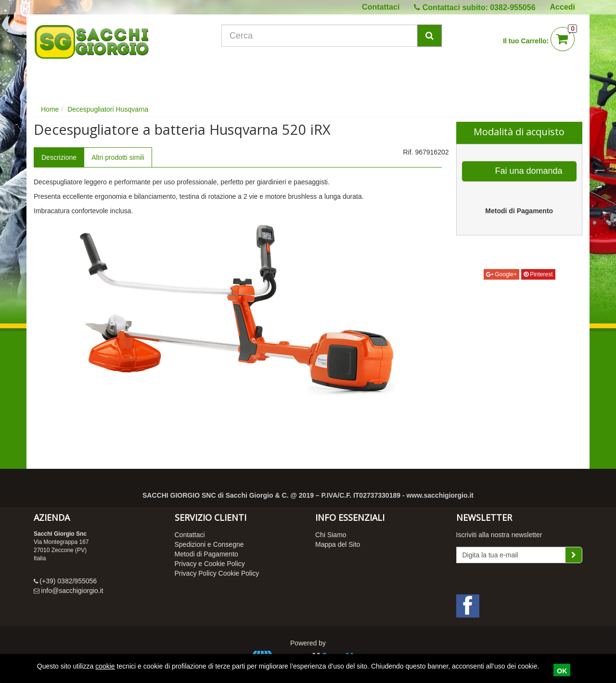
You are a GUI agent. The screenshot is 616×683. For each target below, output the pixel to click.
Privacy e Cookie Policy (210, 564)
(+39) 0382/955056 (68, 581)
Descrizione (59, 157)
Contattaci (381, 7)
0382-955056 (513, 7)
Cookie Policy (239, 573)
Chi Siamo (331, 535)
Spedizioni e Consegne (209, 544)
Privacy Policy (196, 573)
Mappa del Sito (338, 544)
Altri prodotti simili (118, 157)
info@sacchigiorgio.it (72, 591)
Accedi (563, 7)
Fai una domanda (520, 171)
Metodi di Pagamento (206, 554)
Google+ (501, 274)
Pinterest (538, 274)
